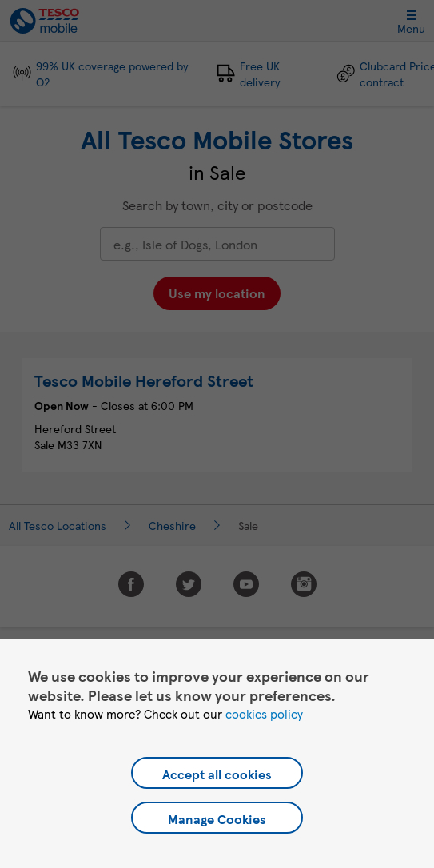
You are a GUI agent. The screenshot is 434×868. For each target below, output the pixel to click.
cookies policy (264, 714)
